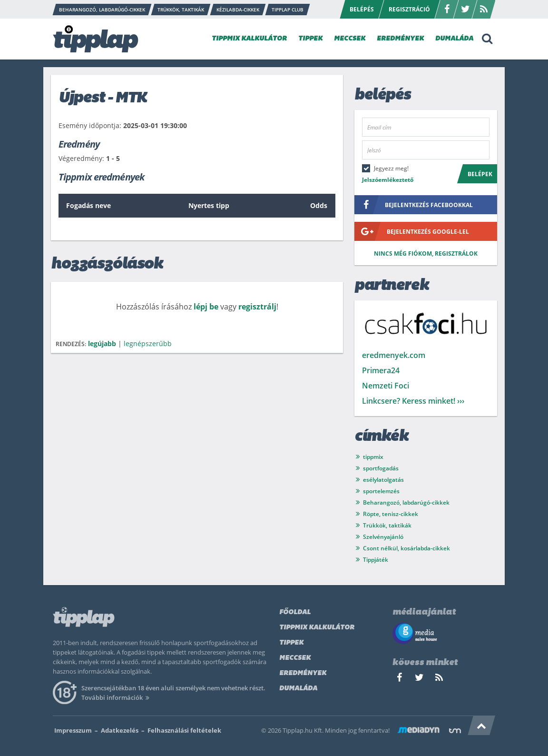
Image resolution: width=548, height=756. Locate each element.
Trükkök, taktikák (387, 525)
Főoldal (295, 612)
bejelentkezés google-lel (412, 231)
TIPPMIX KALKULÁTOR (249, 39)
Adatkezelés (120, 730)
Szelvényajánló (383, 537)
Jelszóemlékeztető (388, 180)
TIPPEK (310, 39)
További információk (117, 697)
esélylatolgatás (383, 480)
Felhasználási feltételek (184, 730)
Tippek (291, 643)
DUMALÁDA (454, 39)
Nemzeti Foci (386, 386)
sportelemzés (381, 491)
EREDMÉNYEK (400, 39)
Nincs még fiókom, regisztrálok (426, 254)
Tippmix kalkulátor (317, 628)
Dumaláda (298, 689)
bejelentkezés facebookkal (414, 205)
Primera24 (381, 370)
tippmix (373, 457)
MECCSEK (350, 39)
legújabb (102, 343)
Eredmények (303, 673)
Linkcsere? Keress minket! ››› (413, 401)
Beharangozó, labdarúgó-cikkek (406, 502)
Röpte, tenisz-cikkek (391, 514)
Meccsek (295, 658)
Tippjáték (376, 560)
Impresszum (73, 730)
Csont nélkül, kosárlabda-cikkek (406, 548)
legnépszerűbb (148, 343)
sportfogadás (381, 468)
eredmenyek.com (394, 355)
